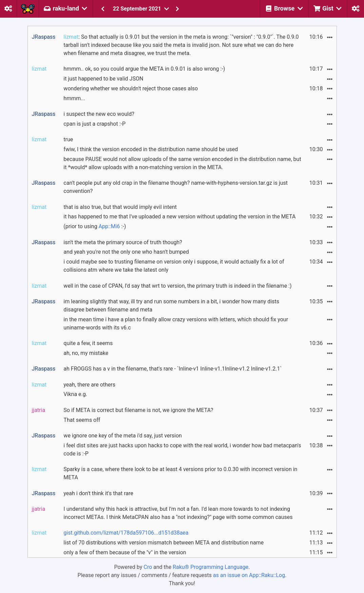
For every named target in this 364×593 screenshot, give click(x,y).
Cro (148, 567)
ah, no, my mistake (86, 353)
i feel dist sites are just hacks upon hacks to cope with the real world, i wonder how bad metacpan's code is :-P (182, 450)
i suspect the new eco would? (99, 114)
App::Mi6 (109, 226)
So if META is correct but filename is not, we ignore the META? (138, 410)
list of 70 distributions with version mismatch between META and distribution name (164, 543)
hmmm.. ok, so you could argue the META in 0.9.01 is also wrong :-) (144, 69)
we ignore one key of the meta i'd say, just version (123, 436)
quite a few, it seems (88, 343)
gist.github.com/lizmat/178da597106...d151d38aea (126, 533)
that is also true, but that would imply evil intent (120, 207)
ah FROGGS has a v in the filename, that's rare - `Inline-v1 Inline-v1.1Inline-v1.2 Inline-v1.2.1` (173, 369)
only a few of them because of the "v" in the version (125, 552)
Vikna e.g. (75, 394)
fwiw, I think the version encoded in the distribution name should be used (151, 149)
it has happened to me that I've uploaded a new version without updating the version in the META (179, 217)
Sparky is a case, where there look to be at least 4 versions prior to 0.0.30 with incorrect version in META (180, 473)
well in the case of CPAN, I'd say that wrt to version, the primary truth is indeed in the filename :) (177, 286)
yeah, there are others (89, 385)
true (68, 139)
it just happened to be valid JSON (103, 79)
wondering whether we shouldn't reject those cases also (131, 88)
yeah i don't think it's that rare (98, 493)
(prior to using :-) (95, 226)
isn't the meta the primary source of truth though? (123, 242)
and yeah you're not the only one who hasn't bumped (126, 252)
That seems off (82, 420)
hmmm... (74, 98)
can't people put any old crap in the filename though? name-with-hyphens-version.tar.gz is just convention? (176, 187)
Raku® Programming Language (210, 567)
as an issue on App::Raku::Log (249, 575)
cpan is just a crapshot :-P (94, 124)
